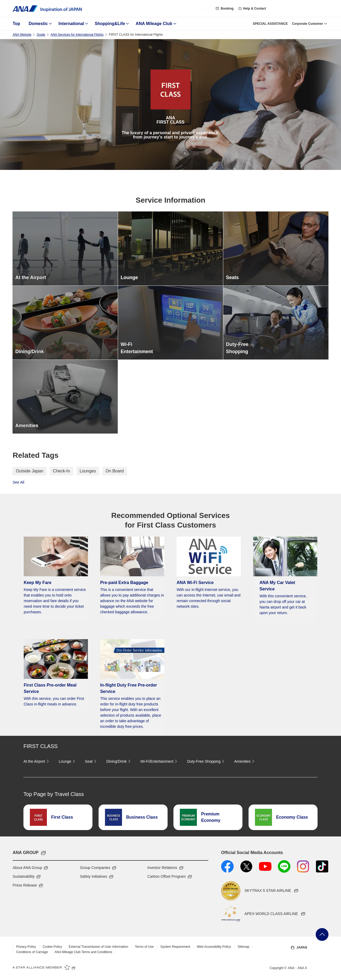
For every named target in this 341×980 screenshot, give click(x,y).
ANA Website (22, 35)
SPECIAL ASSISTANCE (270, 24)
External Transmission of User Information (98, 947)
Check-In (62, 471)
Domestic (38, 24)
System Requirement (175, 947)
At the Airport (37, 761)
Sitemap (243, 947)
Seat (91, 761)
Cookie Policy (52, 947)
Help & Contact (252, 9)
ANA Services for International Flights (77, 35)
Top (16, 24)
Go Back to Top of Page (322, 934)
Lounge (68, 761)
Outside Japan (29, 471)
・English (195, 9)
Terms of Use (144, 947)
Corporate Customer (308, 24)
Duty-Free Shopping (206, 761)
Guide (41, 35)
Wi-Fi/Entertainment (159, 761)
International (71, 24)
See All (18, 482)
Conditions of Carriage (32, 952)
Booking (225, 9)
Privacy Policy (26, 947)
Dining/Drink (119, 761)
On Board (115, 471)
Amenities (245, 761)
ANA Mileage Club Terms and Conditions (84, 952)
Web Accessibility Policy (214, 947)
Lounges (88, 471)
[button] (320, 9)
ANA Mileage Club (154, 24)
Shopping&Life (110, 24)
